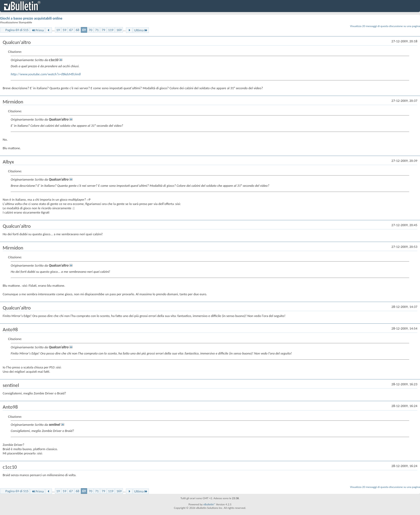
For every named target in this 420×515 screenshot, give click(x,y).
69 (84, 30)
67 (71, 30)
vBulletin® (209, 504)
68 (78, 30)
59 (64, 30)
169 (119, 30)
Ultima (141, 30)
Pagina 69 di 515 (17, 30)
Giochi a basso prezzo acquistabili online (31, 18)
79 (103, 30)
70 (90, 30)
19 (58, 30)
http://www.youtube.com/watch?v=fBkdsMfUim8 (46, 74)
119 (111, 30)
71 (97, 30)
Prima (37, 30)
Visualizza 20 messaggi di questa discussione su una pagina (385, 26)
